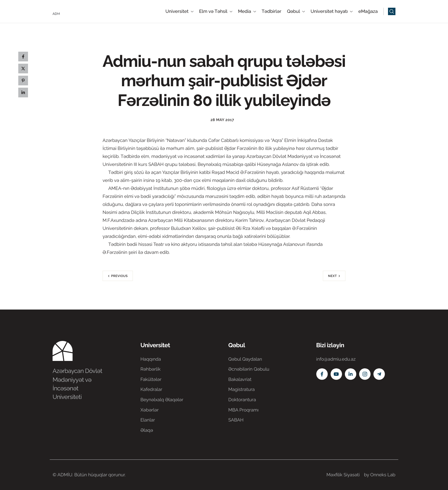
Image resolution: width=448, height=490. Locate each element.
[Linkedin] (351, 374)
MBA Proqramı (243, 410)
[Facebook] (322, 374)
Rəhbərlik (151, 369)
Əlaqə (147, 430)
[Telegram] (379, 374)
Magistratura (242, 389)
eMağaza (368, 11)
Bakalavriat (240, 379)
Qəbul (296, 11)
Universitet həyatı (332, 11)
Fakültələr (151, 379)
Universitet (179, 11)
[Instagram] (365, 374)
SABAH (236, 420)
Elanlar (148, 420)
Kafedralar (151, 389)
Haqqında (151, 359)
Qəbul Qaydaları (245, 359)
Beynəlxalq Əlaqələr (162, 400)
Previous (119, 276)
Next (332, 276)
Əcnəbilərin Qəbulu (249, 369)
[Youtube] (336, 374)
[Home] (70, 11)
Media (247, 11)
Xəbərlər (150, 410)
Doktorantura (242, 400)
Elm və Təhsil (216, 11)
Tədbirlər (272, 11)
